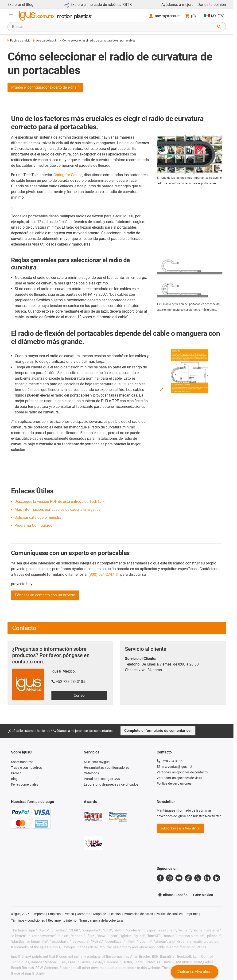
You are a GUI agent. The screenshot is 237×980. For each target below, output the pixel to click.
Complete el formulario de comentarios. (158, 731)
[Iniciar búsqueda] (219, 27)
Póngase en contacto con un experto (45, 595)
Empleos (54, 914)
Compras (84, 914)
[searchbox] (113, 27)
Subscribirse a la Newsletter (181, 828)
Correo (79, 695)
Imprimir (192, 914)
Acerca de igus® (45, 41)
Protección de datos (138, 914)
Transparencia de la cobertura (101, 920)
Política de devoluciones (174, 783)
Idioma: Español (173, 895)
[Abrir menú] (11, 16)
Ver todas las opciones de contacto (182, 772)
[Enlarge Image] (161, 390)
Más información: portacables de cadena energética (58, 509)
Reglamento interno (62, 920)
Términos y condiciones (28, 920)
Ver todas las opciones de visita (179, 778)
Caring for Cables (68, 175)
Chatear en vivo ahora (194, 972)
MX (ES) (214, 16)
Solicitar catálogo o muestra (38, 517)
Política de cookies (169, 914)
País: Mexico (203, 895)
